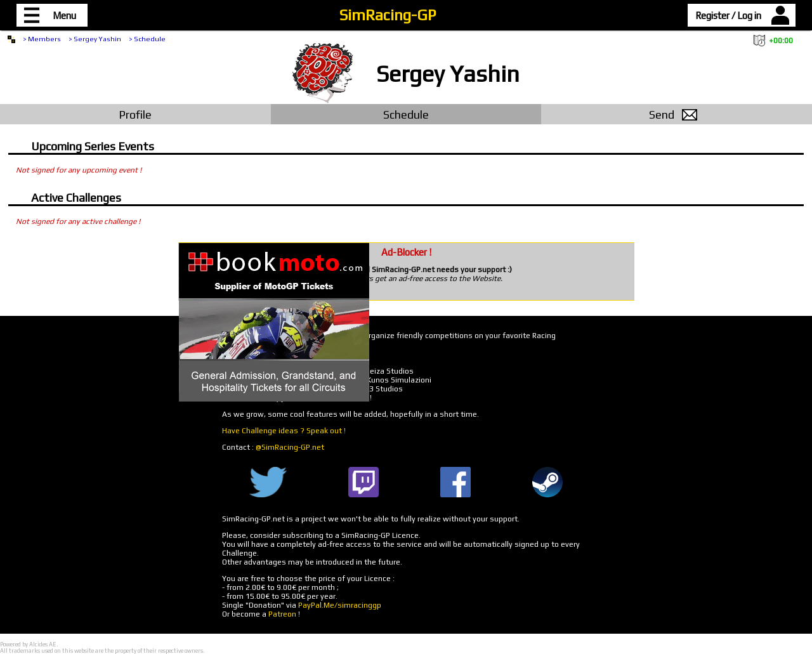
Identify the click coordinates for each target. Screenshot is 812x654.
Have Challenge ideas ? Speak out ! (284, 431)
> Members (42, 39)
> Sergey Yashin (95, 39)
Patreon (282, 614)
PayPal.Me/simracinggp (340, 605)
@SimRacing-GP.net (290, 447)
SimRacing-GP (388, 15)
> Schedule (147, 39)
